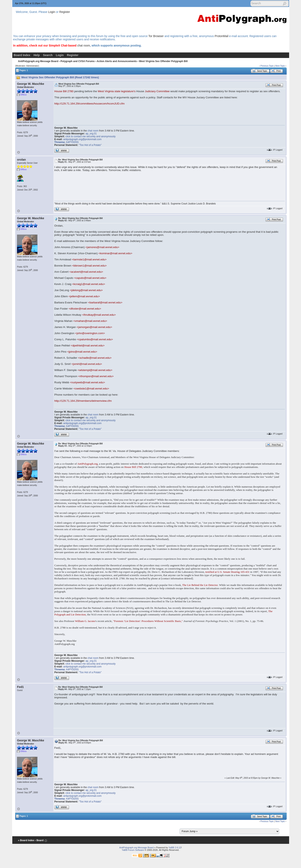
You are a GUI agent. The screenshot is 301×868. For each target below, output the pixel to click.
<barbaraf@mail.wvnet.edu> (105, 302)
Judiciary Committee (157, 91)
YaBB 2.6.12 (175, 848)
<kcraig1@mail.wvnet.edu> (89, 284)
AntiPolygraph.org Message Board (38, 61)
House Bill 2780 (64, 91)
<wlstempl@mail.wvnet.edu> (95, 370)
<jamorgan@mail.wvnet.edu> (94, 327)
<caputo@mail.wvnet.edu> (90, 278)
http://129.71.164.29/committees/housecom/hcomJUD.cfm (89, 104)
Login (52, 12)
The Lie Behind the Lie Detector (200, 585)
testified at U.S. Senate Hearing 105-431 (227, 572)
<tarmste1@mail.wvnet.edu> (89, 259)
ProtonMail (221, 36)
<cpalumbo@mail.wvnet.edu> (95, 339)
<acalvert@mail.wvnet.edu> (86, 272)
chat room (84, 45)
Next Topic (280, 66)
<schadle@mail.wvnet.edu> (95, 358)
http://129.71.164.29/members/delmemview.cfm (83, 401)
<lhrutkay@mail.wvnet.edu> (99, 315)
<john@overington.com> (90, 333)
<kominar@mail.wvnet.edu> (115, 253)
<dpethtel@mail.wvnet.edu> (88, 345)
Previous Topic (267, 66)
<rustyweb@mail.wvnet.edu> (87, 382)
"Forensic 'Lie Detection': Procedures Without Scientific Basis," (148, 621)
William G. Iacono (85, 621)
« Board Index (26, 840)
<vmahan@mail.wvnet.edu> (90, 321)
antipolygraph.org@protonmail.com (82, 139)
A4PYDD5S (72, 142)
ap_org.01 (91, 134)
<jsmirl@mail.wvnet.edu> (87, 364)
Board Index (22, 55)
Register (65, 12)
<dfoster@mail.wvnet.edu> (85, 309)
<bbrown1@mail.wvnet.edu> (89, 266)
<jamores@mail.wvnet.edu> (102, 247)
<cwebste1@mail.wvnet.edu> (91, 389)
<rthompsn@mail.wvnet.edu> (96, 376)
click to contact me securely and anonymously (91, 136)
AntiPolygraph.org (87, 464)
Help (37, 55)
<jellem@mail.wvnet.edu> (84, 296)
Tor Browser (156, 36)
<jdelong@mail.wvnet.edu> (86, 290)
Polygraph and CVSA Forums (78, 61)
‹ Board (39, 840)
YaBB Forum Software (133, 850)
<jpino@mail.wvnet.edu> (82, 352)
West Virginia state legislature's (117, 91)
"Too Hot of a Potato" (90, 145)
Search (48, 55)
